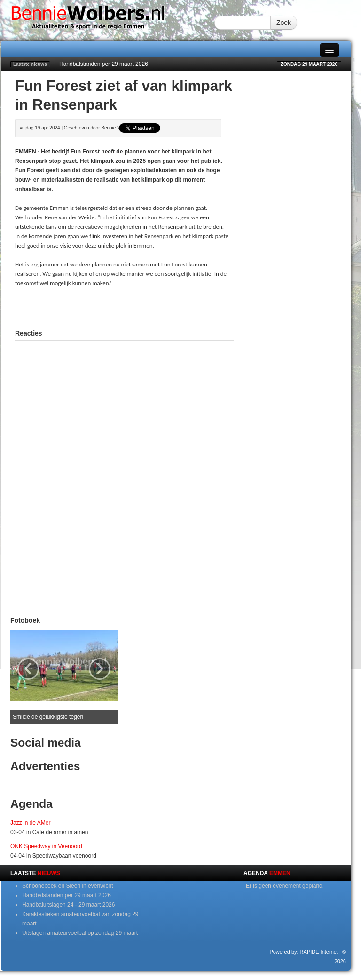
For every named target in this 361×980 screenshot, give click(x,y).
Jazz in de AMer (30, 823)
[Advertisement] (125, 307)
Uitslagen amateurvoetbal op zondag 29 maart (80, 933)
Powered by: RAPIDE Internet (304, 952)
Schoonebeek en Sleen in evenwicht (67, 886)
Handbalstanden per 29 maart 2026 (104, 64)
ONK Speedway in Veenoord (46, 846)
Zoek (284, 23)
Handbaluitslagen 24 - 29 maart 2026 (68, 905)
